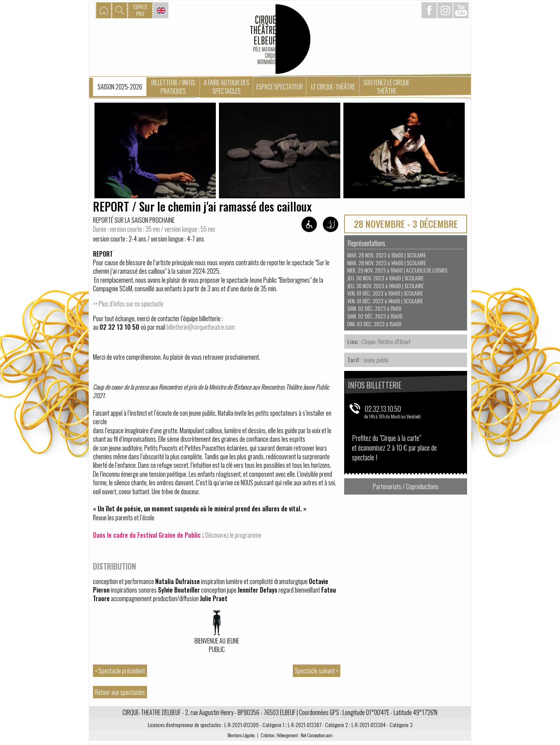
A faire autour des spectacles (227, 87)
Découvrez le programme (233, 535)
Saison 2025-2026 (120, 87)
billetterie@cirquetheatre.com (201, 327)
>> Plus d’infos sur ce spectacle (128, 304)
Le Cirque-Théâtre (333, 87)
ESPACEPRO (140, 10)
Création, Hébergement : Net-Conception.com (297, 735)
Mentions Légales (241, 735)
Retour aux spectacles (120, 692)
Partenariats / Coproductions (406, 486)
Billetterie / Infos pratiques (173, 87)
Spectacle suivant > (317, 671)
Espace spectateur (280, 87)
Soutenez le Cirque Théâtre (386, 87)
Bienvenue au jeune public (217, 645)
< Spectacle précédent (120, 671)
